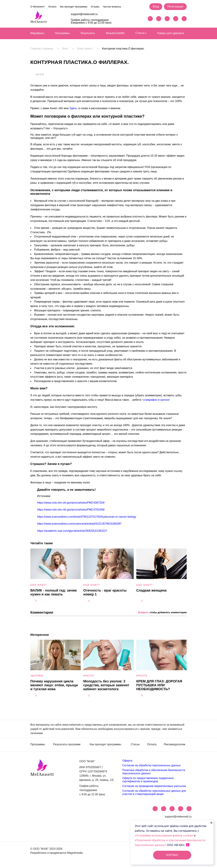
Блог (65, 49)
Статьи (141, 33)
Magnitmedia (75, 853)
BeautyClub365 (115, 33)
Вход (156, 7)
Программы (62, 33)
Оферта (127, 761)
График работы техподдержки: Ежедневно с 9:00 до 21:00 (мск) (91, 21)
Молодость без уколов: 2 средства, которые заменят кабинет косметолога (106, 685)
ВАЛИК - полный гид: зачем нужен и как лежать (53, 592)
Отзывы (95, 7)
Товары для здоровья (170, 33)
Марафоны (37, 33)
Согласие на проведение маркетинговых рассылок (154, 786)
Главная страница (42, 49)
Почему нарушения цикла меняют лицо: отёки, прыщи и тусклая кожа (54, 685)
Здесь (73, 108)
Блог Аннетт (85, 49)
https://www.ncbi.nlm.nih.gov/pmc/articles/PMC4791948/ (71, 510)
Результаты (88, 33)
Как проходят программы (74, 7)
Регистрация (175, 7)
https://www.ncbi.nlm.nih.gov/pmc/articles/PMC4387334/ (71, 503)
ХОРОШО (172, 855)
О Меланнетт (38, 7)
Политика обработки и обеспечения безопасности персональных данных (154, 772)
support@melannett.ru (84, 14)
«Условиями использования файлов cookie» (164, 835)
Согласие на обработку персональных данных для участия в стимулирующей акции (154, 792)
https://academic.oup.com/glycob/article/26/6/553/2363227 (72, 531)
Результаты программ (67, 744)
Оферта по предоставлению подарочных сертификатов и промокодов (148, 780)
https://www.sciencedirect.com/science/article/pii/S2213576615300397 (79, 524)
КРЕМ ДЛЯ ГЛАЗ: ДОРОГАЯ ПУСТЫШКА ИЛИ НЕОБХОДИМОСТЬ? (159, 685)
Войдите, (144, 612)
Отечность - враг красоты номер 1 (105, 592)
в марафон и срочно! (157, 400)
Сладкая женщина (151, 590)
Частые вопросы (112, 7)
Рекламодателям (174, 744)
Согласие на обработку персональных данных (151, 765)
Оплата (52, 7)
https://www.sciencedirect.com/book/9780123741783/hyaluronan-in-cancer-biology (87, 517)
